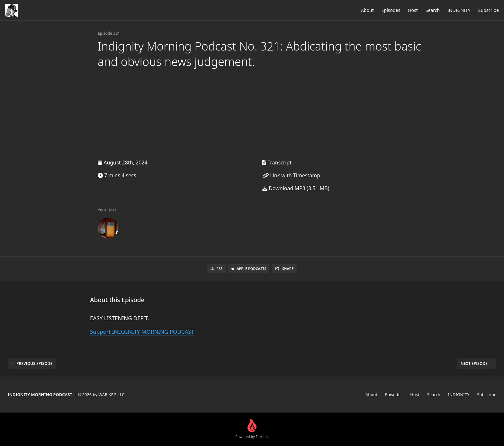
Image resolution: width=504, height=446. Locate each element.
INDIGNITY (459, 10)
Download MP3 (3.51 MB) (296, 188)
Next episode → (477, 363)
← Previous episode (32, 363)
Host (413, 10)
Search (433, 10)
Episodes (391, 10)
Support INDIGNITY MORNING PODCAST (142, 332)
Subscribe (489, 10)
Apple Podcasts (249, 269)
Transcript (277, 163)
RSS (216, 269)
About (367, 10)
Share (284, 269)
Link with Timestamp (291, 175)
